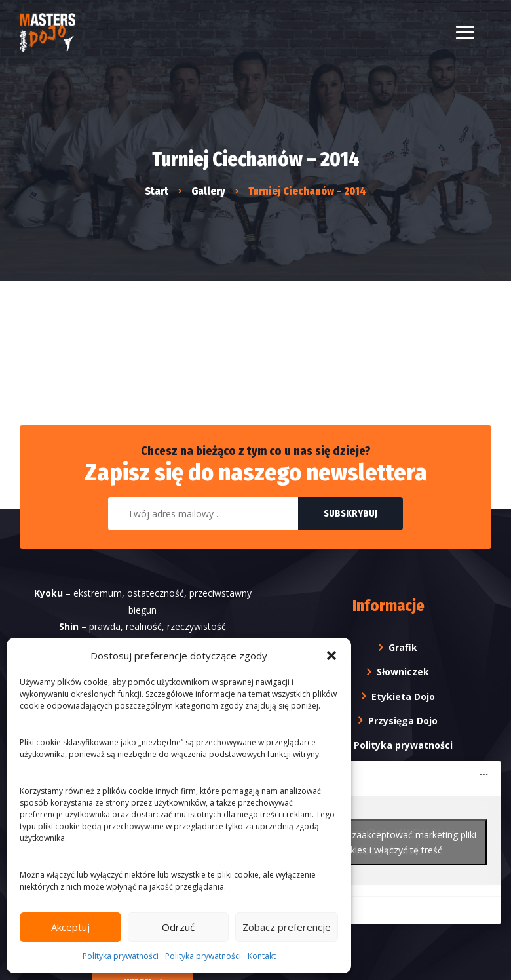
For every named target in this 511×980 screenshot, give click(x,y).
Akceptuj (70, 927)
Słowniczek (403, 672)
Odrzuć (178, 927)
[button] (331, 656)
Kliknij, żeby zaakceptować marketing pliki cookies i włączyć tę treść (388, 843)
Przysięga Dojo (403, 721)
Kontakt (262, 956)
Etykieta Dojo (403, 696)
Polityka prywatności (121, 956)
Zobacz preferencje (287, 927)
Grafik (403, 647)
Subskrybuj (350, 514)
